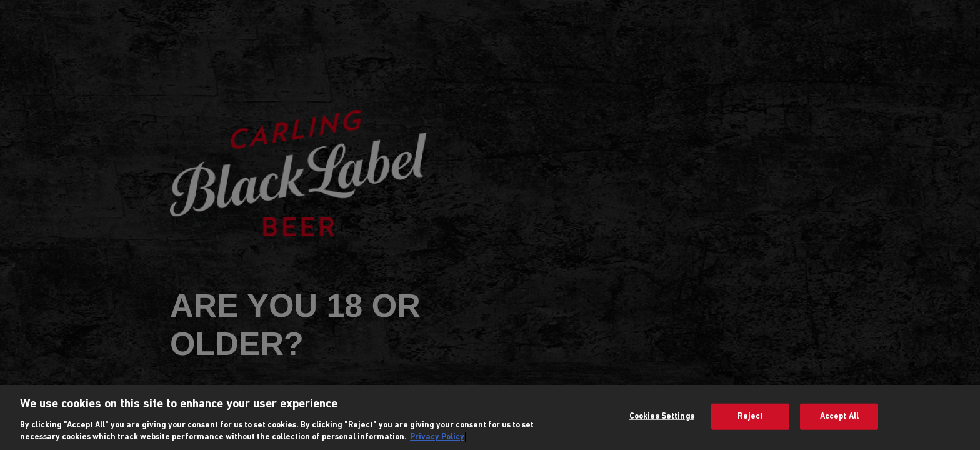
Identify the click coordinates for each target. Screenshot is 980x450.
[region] (490, 417)
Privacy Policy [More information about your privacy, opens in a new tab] (437, 437)
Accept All (839, 417)
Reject (750, 417)
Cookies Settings (662, 417)
